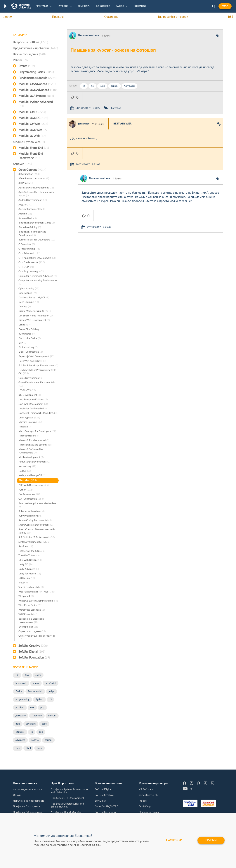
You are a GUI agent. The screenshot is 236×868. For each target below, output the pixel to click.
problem (20, 708)
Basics (19, 691)
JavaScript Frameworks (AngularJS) (38, 413)
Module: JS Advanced (36, 96)
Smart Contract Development (36, 525)
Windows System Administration (38, 601)
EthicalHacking (28, 348)
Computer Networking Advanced (38, 276)
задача (35, 740)
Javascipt (31, 724)
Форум (7, 17)
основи (114, 86)
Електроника (28, 627)
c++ (32, 708)
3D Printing (26, 183)
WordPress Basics (30, 605)
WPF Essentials (28, 615)
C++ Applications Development (37, 258)
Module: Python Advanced (36, 104)
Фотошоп (129, 86)
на (84, 86)
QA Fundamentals (31, 499)
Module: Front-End (34, 148)
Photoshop (28, 481)
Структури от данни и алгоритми (37, 638)
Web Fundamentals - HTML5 (37, 592)
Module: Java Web (33, 130)
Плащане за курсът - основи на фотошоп (113, 50)
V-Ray (23, 583)
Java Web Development (33, 404)
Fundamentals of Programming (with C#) (37, 372)
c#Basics (20, 732)
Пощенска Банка (149, 812)
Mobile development (31, 458)
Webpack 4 (26, 596)
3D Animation (29, 174)
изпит (36, 683)
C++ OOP (26, 267)
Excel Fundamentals (31, 352)
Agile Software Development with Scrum (36, 194)
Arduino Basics (28, 219)
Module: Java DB (33, 118)
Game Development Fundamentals (37, 385)
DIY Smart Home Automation (35, 316)
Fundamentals (35, 691)
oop (41, 732)
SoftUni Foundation (34, 658)
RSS (231, 17)
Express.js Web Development (36, 357)
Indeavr (143, 801)
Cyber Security (29, 289)
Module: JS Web (32, 136)
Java (27, 675)
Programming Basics (36, 72)
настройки (174, 840)
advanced (20, 740)
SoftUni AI (101, 801)
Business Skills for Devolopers (37, 240)
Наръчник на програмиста (29, 801)
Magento (25, 427)
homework (21, 683)
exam (38, 675)
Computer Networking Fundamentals (38, 283)
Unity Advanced (29, 569)
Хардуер (22, 164)
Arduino (25, 214)
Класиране (111, 17)
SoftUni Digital (32, 652)
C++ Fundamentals (32, 263)
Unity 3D (26, 565)
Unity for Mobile (30, 574)
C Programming (29, 249)
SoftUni (52, 716)
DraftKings (145, 807)
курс (102, 86)
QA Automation (29, 494)
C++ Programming (31, 272)
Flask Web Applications (32, 361)
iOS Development (29, 395)
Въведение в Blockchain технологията (31, 621)
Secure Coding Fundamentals (35, 521)
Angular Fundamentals (32, 209)
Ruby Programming (30, 516)
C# (17, 675)
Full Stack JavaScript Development (38, 366)
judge (52, 691)
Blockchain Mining (30, 228)
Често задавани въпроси (28, 789)
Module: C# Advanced (37, 84)
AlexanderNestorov (88, 35)
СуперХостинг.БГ (149, 795)
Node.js (25, 471)
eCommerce (27, 334)
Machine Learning (30, 422)
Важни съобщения (29, 54)
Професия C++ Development (67, 798)
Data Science (28, 293)
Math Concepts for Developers (37, 432)
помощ (48, 740)
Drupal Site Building (30, 330)
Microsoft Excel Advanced (34, 441)
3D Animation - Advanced (34, 179)
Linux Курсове (29, 418)
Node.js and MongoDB (32, 476)
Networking (27, 467)
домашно (21, 716)
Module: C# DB (32, 112)
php (42, 708)
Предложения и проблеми (35, 48)
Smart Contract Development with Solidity (37, 532)
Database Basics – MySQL (34, 298)
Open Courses (32, 170)
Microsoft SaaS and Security (35, 445)
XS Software (146, 789)
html (28, 748)
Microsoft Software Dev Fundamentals (31, 452)
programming (22, 700)
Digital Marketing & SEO (34, 311)
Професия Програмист (27, 807)
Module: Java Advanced (38, 90)
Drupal (24, 325)
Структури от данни (32, 632)
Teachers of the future (32, 551)
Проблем (37, 716)
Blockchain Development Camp (37, 223)
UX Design (27, 578)
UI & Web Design (30, 560)
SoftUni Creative (33, 646)
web (18, 748)
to (32, 732)
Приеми (211, 840)
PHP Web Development (33, 485)
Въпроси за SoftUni (30, 42)
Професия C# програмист (28, 812)
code (44, 724)
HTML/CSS (27, 391)
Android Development (33, 200)
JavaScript (51, 683)
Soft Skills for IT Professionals (37, 538)
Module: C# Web (33, 124)
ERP (22, 343)
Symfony (26, 547)
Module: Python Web (29, 142)
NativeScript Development (34, 462)
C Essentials (27, 245)
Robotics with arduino (31, 512)
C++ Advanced (29, 254)
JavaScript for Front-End (33, 409)
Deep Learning (29, 302)
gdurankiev (84, 113)
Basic (40, 748)
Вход (225, 6)
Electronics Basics (29, 339)
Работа (21, 60)
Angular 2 (25, 205)
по (92, 86)
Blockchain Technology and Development (32, 234)
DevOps (25, 307)
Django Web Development (34, 320)
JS (50, 700)
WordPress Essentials (32, 610)
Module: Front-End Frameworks (31, 156)
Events (27, 66)
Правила (58, 17)
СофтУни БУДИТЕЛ (106, 807)
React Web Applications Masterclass (37, 506)
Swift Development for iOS (34, 542)
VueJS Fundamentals (31, 587)
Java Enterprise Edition (33, 400)
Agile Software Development (36, 188)
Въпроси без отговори (173, 17)
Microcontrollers (29, 436)
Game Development (31, 378)
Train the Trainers (29, 556)
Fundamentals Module (37, 78)
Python (25, 490)
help (18, 724)
